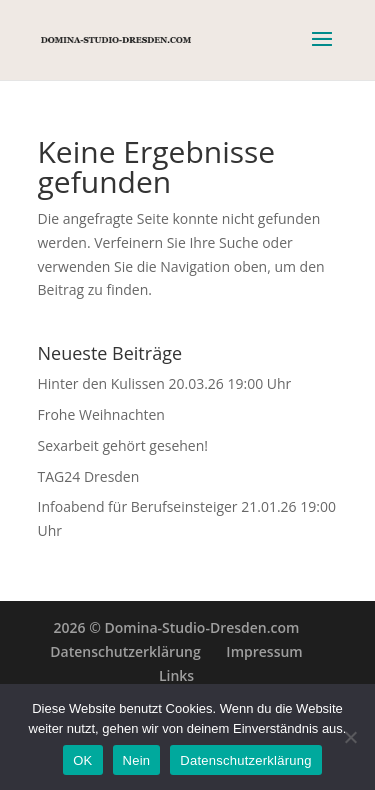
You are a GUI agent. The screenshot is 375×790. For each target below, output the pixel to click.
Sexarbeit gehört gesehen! (123, 445)
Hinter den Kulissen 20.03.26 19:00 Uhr (165, 383)
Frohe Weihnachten (101, 414)
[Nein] (350, 737)
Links (176, 675)
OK (82, 760)
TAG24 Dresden (89, 476)
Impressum (264, 651)
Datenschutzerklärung (125, 651)
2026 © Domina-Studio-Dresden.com (177, 627)
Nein (137, 760)
